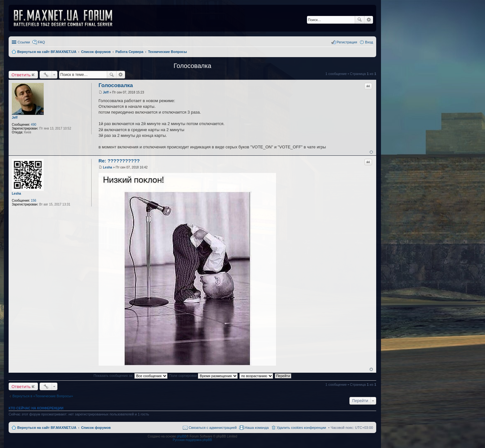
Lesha (16, 194)
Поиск (360, 20)
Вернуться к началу (371, 152)
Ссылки (24, 42)
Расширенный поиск (369, 20)
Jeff (15, 118)
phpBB (182, 436)
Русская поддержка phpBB (192, 440)
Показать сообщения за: (131, 376)
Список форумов (96, 428)
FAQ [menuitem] (41, 42)
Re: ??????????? (119, 161)
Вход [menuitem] (369, 42)
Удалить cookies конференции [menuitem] (301, 428)
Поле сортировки (203, 376)
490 (34, 125)
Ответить (21, 75)
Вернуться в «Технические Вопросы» (43, 396)
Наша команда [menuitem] (257, 428)
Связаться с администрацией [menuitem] (213, 428)
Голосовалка (192, 66)
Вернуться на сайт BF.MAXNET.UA (47, 428)
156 (34, 201)
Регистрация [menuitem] (347, 42)
